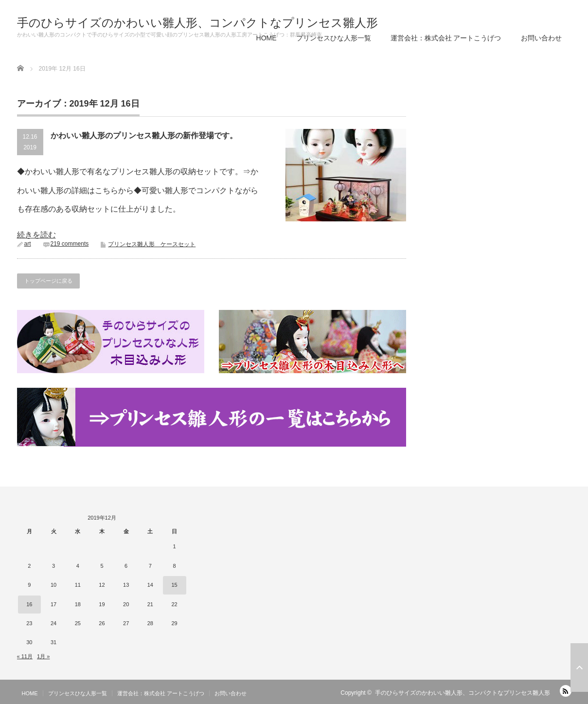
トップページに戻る (48, 281)
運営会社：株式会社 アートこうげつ (446, 38)
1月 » (43, 656)
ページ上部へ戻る (579, 668)
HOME (267, 38)
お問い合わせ (541, 38)
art (28, 244)
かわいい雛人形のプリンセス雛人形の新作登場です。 (144, 135)
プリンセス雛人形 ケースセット (152, 244)
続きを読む (36, 235)
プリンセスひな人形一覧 (334, 38)
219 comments (70, 244)
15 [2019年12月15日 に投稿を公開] (174, 585)
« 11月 (25, 656)
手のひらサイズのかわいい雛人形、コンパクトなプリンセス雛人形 (197, 23)
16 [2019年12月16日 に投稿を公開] (29, 604)
